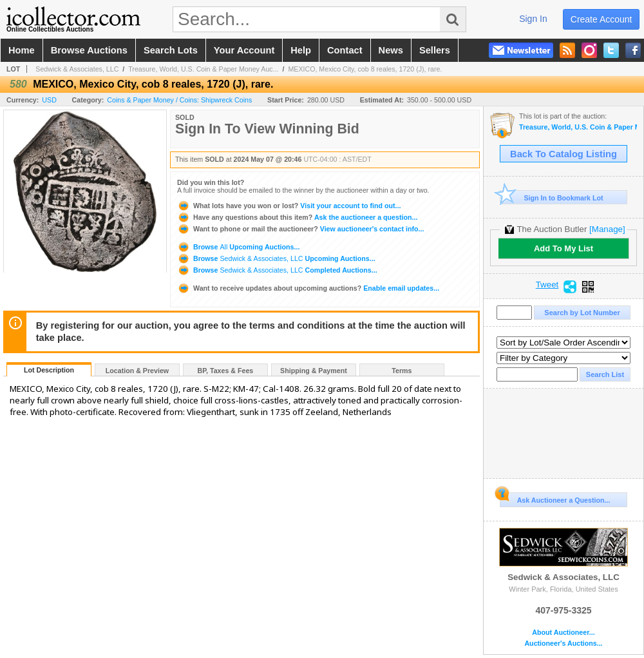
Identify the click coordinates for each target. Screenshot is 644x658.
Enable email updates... (308, 288)
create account (601, 19)
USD (49, 100)
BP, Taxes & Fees (226, 371)
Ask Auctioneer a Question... (555, 498)
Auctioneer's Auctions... (563, 643)
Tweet (547, 285)
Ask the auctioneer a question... (297, 217)
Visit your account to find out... (289, 206)
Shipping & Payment (314, 371)
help (301, 50)
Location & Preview (137, 371)
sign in (533, 19)
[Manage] (607, 229)
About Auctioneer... (563, 633)
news (391, 50)
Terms (402, 371)
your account (244, 50)
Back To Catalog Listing (563, 154)
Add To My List (563, 248)
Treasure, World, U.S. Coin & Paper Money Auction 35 (578, 127)
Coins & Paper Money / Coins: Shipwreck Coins (179, 100)
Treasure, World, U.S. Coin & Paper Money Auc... (203, 69)
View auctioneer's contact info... (300, 229)
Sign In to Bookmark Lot (552, 198)
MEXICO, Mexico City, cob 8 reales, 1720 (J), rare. (365, 69)
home (22, 50)
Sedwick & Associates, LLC (77, 69)
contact (345, 50)
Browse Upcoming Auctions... (238, 247)
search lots (171, 50)
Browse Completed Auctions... (277, 270)
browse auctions (89, 50)
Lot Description (49, 370)
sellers (435, 50)
